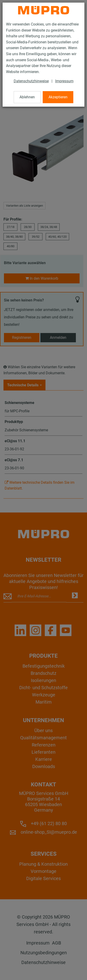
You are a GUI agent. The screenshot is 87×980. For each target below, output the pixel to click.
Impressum (64, 81)
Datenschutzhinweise (31, 81)
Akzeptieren (58, 97)
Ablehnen (27, 97)
